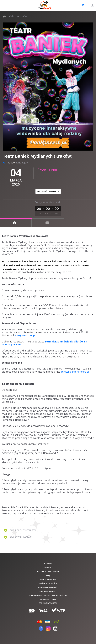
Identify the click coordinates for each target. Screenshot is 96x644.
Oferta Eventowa (48, 580)
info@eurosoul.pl (25, 335)
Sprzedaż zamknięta (48, 191)
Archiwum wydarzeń (48, 603)
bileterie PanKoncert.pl (75, 372)
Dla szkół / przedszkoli (48, 572)
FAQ (48, 576)
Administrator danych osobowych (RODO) (48, 595)
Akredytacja (48, 568)
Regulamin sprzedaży (48, 591)
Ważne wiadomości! (48, 583)
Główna (48, 564)
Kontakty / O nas (48, 599)
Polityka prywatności (48, 587)
